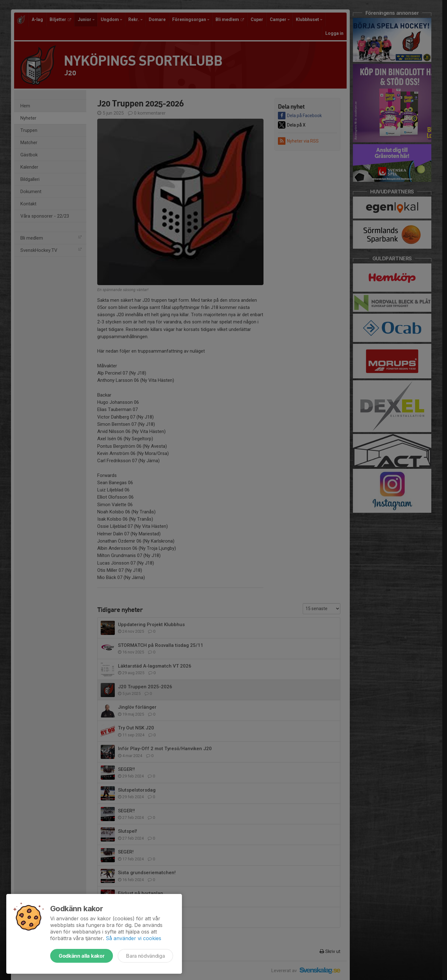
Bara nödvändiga (145, 956)
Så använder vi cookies (133, 938)
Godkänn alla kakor (82, 956)
